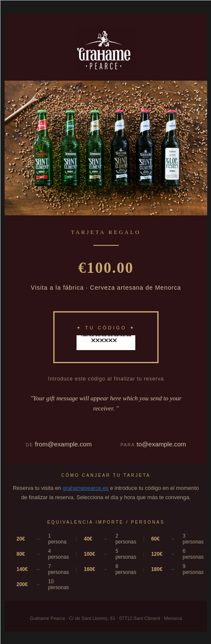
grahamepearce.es (85, 488)
